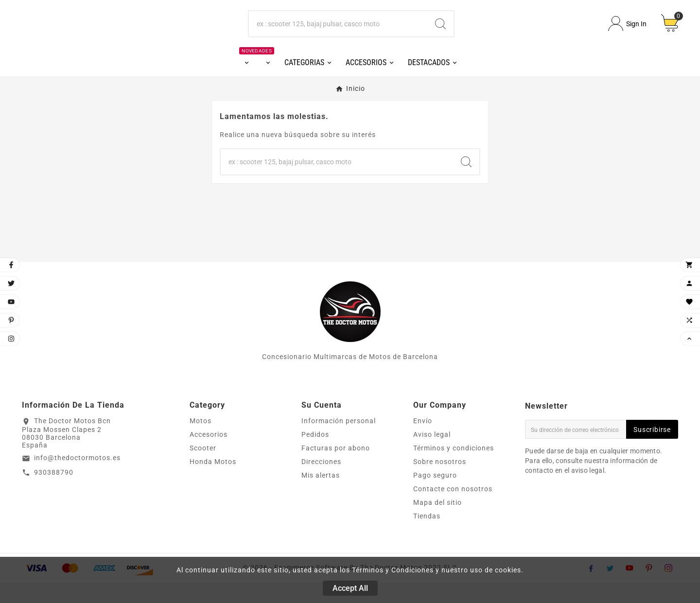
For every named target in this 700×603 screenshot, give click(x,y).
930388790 (54, 492)
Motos (201, 441)
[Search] (440, 34)
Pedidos (315, 455)
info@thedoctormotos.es (77, 478)
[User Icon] (627, 34)
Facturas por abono (336, 468)
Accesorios (209, 455)
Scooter (203, 468)
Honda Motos (213, 482)
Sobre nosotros (440, 482)
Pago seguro (435, 496)
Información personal (339, 441)
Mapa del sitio (437, 523)
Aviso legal (432, 455)
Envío (423, 441)
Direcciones (321, 482)
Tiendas (427, 536)
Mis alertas (321, 496)
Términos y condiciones (454, 468)
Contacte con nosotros (453, 509)
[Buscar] (338, 34)
